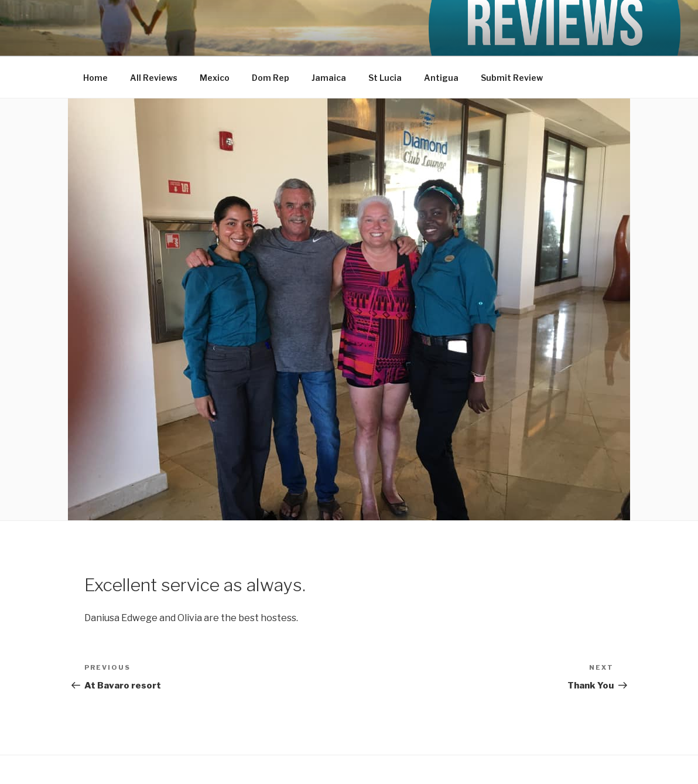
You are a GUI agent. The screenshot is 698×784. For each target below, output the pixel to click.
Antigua (441, 78)
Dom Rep (271, 78)
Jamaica (329, 78)
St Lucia (385, 78)
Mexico (215, 78)
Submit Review (512, 78)
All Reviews (154, 78)
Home (95, 78)
